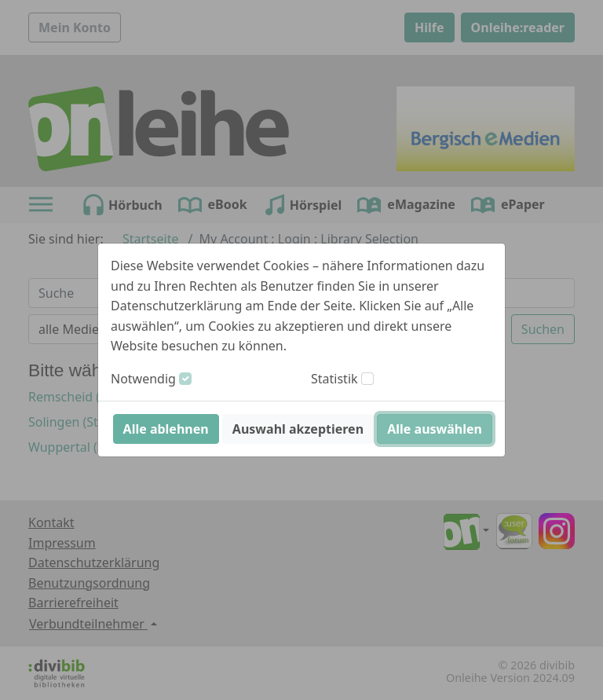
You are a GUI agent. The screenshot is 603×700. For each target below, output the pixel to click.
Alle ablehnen (166, 429)
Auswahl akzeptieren (298, 429)
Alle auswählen (435, 429)
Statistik (334, 379)
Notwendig (143, 379)
